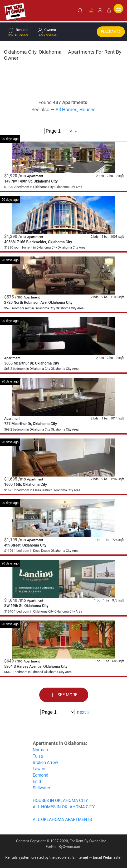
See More (64, 694)
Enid (37, 780)
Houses (87, 108)
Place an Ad (111, 30)
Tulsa (38, 755)
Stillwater (41, 786)
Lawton (40, 767)
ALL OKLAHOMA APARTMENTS (62, 818)
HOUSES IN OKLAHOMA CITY (60, 799)
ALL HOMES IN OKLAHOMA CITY (64, 805)
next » (83, 710)
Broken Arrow (45, 761)
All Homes (67, 108)
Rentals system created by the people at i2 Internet (47, 856)
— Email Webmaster (105, 856)
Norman (40, 748)
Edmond (40, 774)
